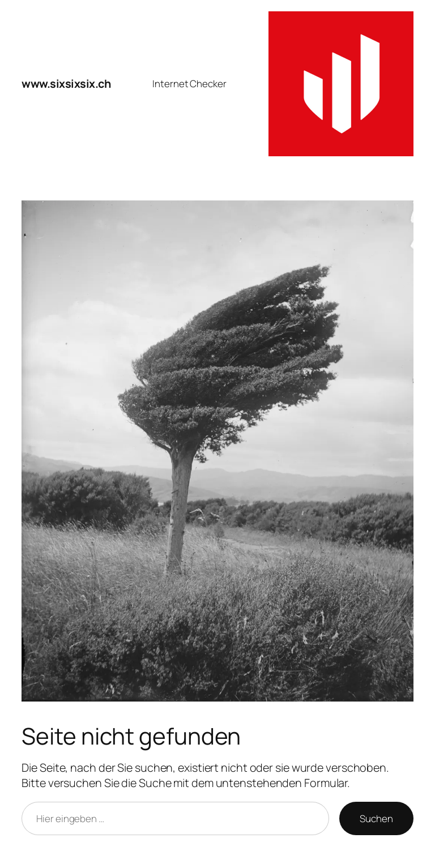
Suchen (376, 818)
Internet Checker (189, 84)
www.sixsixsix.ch (66, 84)
